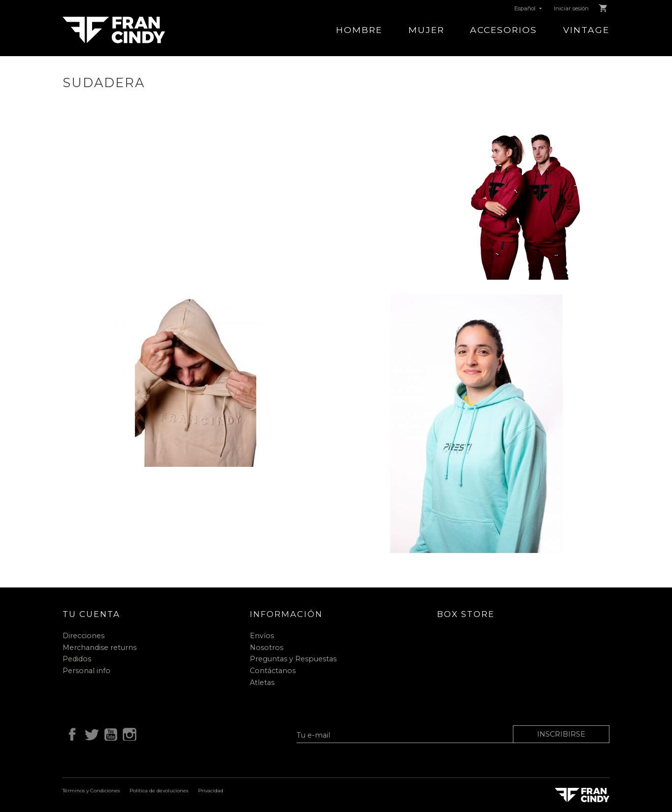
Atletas (262, 682)
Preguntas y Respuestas (293, 659)
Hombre (359, 30)
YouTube (109, 733)
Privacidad (211, 791)
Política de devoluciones (159, 791)
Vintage (586, 30)
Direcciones (84, 636)
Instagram (128, 733)
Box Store (466, 614)
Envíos (262, 636)
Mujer (426, 30)
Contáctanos (273, 671)
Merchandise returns (100, 648)
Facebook (70, 733)
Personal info (86, 671)
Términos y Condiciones (91, 791)
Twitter (90, 733)
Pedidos (77, 659)
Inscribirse (561, 734)
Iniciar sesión (571, 8)
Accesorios (504, 30)
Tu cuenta (91, 614)
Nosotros (267, 648)
